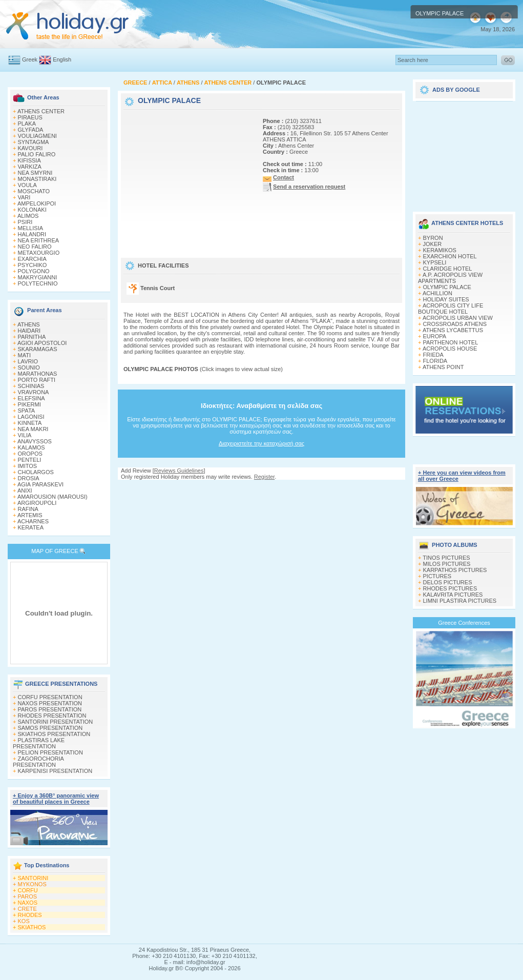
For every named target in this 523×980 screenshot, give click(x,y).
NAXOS (28, 903)
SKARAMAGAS (38, 349)
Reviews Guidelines (179, 471)
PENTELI (30, 460)
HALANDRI (32, 234)
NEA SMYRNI (35, 173)
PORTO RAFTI (37, 380)
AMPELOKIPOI (37, 203)
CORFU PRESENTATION (50, 697)
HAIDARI (29, 331)
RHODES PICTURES (450, 588)
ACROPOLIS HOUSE (450, 349)
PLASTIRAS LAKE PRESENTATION (39, 743)
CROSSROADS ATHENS (455, 324)
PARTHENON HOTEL (451, 342)
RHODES (30, 915)
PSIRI (25, 222)
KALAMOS (32, 447)
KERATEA (31, 527)
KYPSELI (435, 262)
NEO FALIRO (35, 247)
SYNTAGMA (34, 142)
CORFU (28, 890)
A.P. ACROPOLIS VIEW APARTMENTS (450, 278)
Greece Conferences (464, 623)
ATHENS (29, 324)
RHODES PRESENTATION (52, 716)
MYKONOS (32, 884)
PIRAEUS (30, 117)
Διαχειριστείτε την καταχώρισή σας (261, 443)
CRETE (27, 909)
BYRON (433, 238)
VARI (24, 197)
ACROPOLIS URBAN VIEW (458, 318)
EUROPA (435, 336)
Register (264, 477)
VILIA (25, 435)
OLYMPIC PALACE (447, 287)
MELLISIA (31, 228)
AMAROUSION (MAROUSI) (53, 497)
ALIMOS (28, 216)
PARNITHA (32, 337)
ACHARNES (33, 521)
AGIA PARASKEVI (40, 484)
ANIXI (25, 491)
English (62, 59)
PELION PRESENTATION (50, 752)
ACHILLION (437, 293)
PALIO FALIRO (37, 154)
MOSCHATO (34, 191)
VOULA (27, 185)
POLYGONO (34, 271)
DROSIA (29, 478)
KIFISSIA (29, 160)
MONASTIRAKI (37, 179)
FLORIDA (435, 361)
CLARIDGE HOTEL (448, 269)
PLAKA (27, 124)
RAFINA (28, 509)
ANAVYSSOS (35, 441)
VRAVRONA (34, 392)
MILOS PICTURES (447, 564)
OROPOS (30, 454)
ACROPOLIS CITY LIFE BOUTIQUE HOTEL (451, 309)
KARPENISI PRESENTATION (55, 771)
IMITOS (28, 466)
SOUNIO (29, 367)
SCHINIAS (31, 386)
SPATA (27, 411)
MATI (24, 355)
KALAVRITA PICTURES (453, 595)
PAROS (28, 896)
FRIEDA (433, 355)
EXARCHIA (32, 259)
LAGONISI (31, 417)
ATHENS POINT (443, 367)
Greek (30, 59)
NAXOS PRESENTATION (50, 703)
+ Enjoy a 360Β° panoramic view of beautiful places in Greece (56, 799)
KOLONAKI (32, 210)
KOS (24, 921)
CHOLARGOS (36, 472)
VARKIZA (30, 167)
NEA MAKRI (33, 429)
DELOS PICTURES (448, 582)
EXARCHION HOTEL (450, 256)
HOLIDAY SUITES (446, 299)
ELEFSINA (32, 398)
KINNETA (30, 423)
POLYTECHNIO (38, 283)
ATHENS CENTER (41, 111)
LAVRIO (28, 361)
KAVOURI (30, 148)
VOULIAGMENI (37, 136)
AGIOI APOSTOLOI (42, 343)
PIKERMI (29, 404)
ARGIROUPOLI (37, 503)
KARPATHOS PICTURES (455, 570)
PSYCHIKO (33, 265)
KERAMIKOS (440, 250)
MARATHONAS (38, 374)
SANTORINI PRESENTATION (56, 722)
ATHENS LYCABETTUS (453, 330)
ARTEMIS (30, 515)
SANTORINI (33, 878)
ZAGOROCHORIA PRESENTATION (38, 762)
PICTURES (437, 576)
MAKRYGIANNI (38, 277)
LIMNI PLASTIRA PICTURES (460, 601)
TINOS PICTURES (446, 558)
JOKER (433, 244)
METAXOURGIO (39, 253)
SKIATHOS (32, 927)
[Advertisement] (187, 176)
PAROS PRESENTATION (50, 709)
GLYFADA (31, 130)
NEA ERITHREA (39, 240)
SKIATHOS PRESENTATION (54, 734)
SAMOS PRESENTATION (50, 728)
